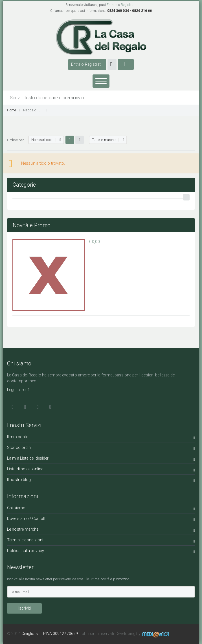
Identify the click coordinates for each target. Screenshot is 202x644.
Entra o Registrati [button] (86, 64)
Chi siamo (101, 509)
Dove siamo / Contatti (101, 520)
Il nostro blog (101, 481)
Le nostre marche (101, 530)
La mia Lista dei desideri (101, 459)
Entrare (112, 5)
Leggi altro (18, 390)
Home (14, 110)
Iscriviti (25, 608)
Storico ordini (101, 448)
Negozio (32, 110)
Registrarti (129, 5)
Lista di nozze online (101, 470)
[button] (112, 65)
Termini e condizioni (101, 541)
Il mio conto (101, 438)
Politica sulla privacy (101, 552)
